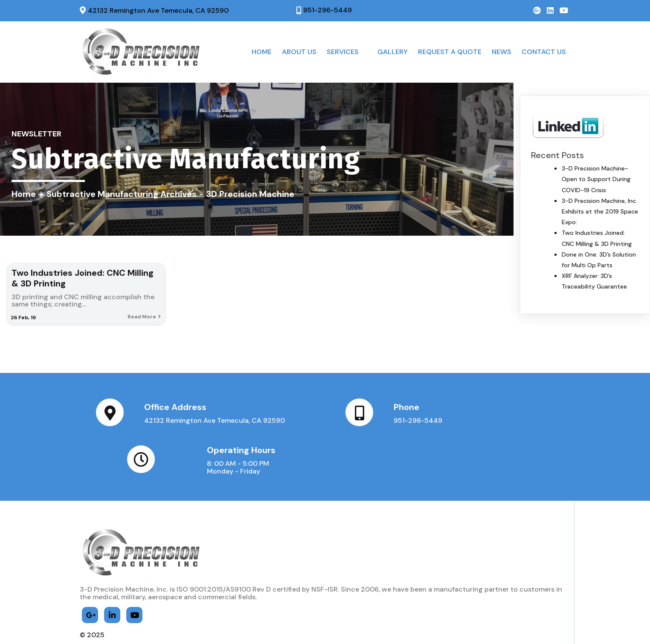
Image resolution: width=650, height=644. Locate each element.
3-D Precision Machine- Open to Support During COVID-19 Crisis (596, 179)
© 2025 (92, 619)
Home (24, 194)
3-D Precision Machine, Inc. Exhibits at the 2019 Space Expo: (600, 211)
